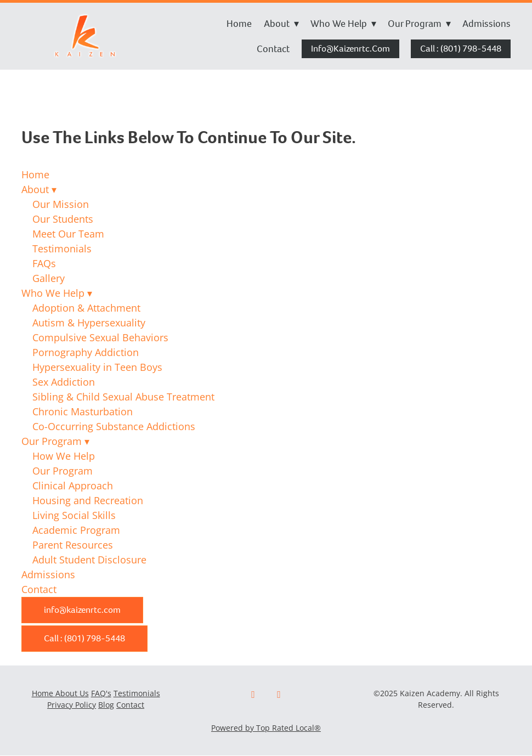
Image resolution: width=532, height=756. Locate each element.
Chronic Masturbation (83, 411)
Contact (273, 49)
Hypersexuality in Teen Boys (97, 367)
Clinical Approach (73, 486)
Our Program (419, 24)
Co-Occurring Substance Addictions (114, 426)
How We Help (64, 456)
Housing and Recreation (88, 500)
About (281, 24)
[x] (279, 695)
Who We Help (343, 24)
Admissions (486, 24)
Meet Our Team (68, 234)
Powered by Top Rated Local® (266, 728)
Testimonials (62, 249)
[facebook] (253, 695)
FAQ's (101, 693)
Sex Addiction (64, 382)
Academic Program (76, 530)
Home (239, 24)
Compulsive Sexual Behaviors (100, 337)
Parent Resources (73, 545)
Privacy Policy (72, 705)
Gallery (49, 278)
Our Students (63, 219)
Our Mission (61, 204)
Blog (106, 705)
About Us (72, 693)
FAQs (44, 263)
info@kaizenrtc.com (350, 49)
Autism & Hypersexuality (89, 323)
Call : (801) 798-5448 (461, 49)
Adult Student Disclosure (89, 560)
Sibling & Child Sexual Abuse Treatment (123, 397)
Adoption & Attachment (86, 308)
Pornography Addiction (86, 352)
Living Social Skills (74, 515)
